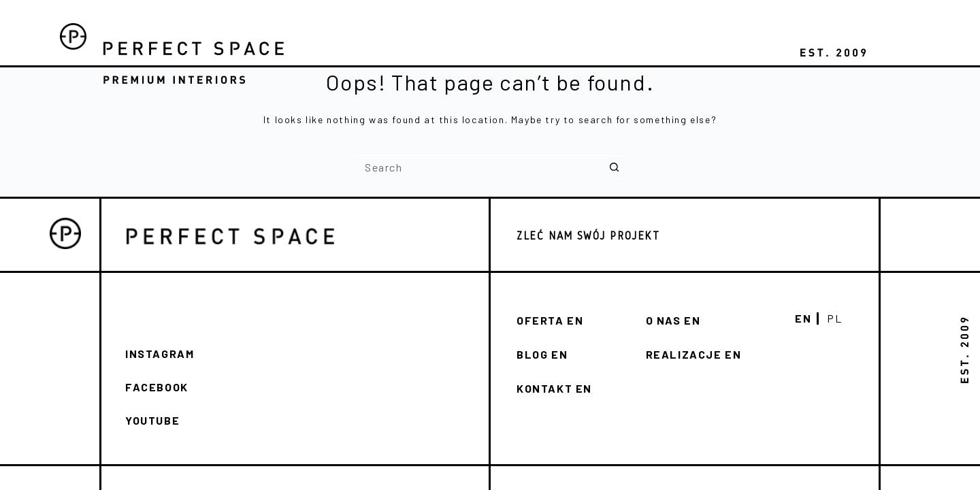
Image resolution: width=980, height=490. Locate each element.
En (803, 318)
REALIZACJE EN (694, 354)
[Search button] (614, 167)
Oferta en (550, 320)
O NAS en (673, 320)
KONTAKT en (554, 388)
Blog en (542, 354)
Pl (834, 318)
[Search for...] (478, 167)
